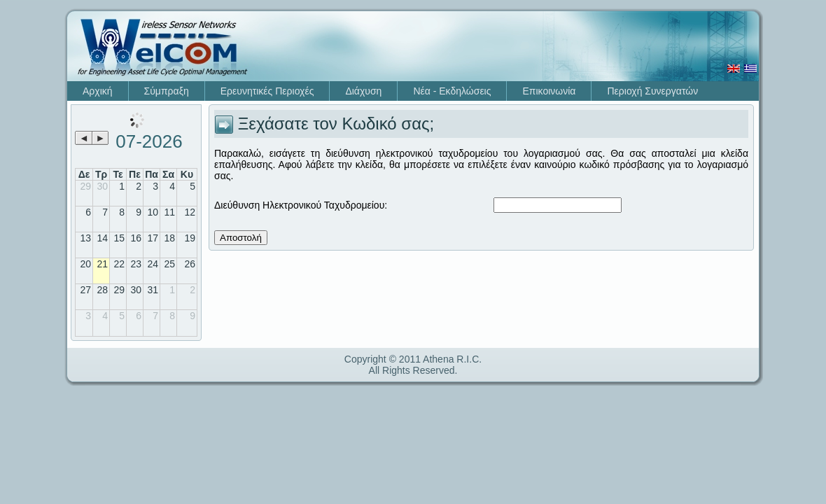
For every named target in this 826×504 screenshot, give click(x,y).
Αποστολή (241, 238)
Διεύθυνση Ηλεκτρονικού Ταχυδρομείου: (301, 205)
